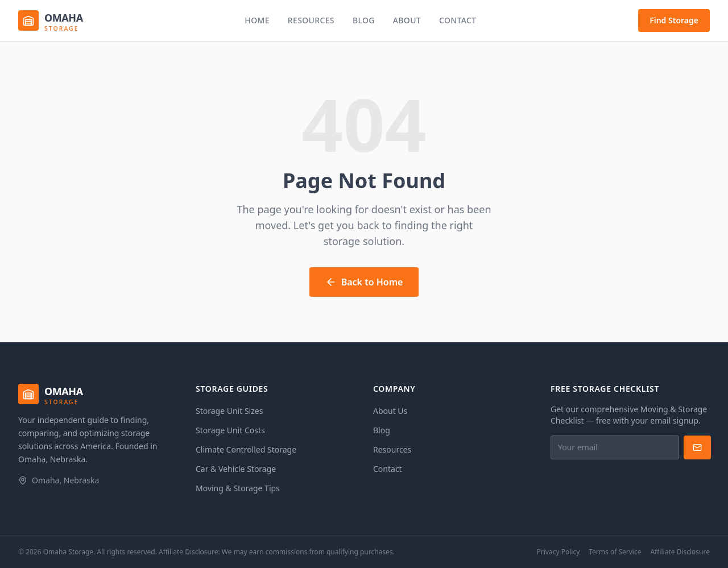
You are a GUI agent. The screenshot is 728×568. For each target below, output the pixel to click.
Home (257, 20)
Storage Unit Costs (230, 430)
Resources (311, 20)
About (407, 20)
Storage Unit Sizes (229, 411)
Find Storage (674, 20)
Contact (458, 20)
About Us (390, 411)
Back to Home (364, 282)
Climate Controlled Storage (246, 449)
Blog (364, 20)
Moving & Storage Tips (238, 488)
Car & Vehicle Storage (236, 469)
